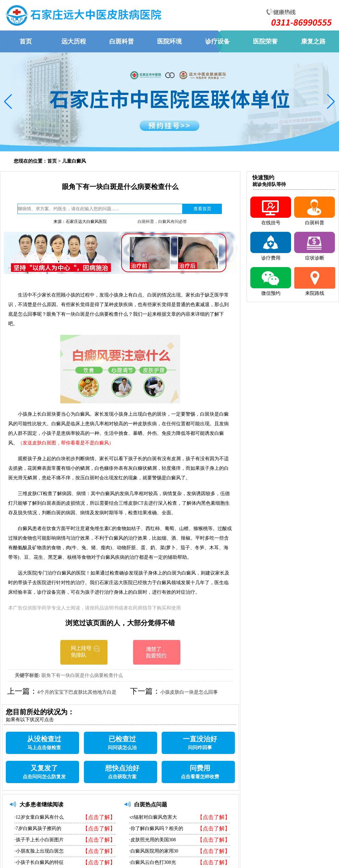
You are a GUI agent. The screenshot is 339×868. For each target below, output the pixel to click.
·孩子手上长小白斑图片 (39, 840)
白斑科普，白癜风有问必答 (162, 222)
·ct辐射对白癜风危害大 (153, 817)
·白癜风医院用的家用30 (154, 851)
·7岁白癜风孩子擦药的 (38, 828)
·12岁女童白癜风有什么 (39, 817)
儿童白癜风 (74, 161)
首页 (52, 161)
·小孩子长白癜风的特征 (39, 862)
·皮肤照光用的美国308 (153, 840)
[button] (8, 102)
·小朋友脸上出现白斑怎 (39, 851)
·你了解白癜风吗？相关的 (156, 828)
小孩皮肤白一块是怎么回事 (189, 692)
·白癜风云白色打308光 (153, 862)
